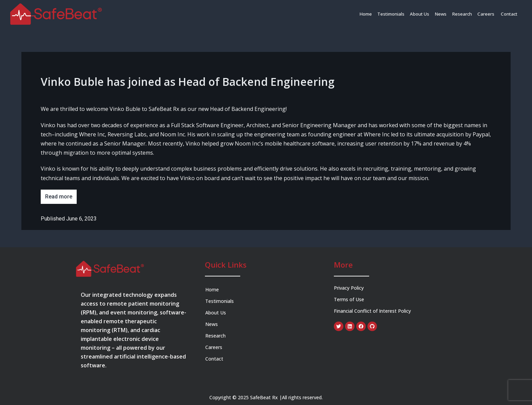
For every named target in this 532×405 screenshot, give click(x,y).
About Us (422, 14)
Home (369, 14)
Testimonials (394, 14)
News (443, 14)
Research (464, 14)
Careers (487, 14)
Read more (59, 197)
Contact (509, 14)
